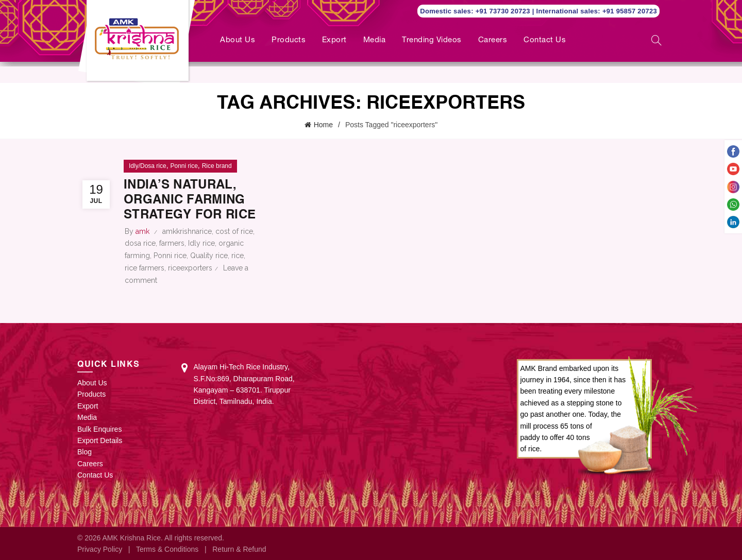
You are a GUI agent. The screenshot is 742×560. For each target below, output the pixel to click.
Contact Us (545, 40)
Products (289, 40)
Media (375, 40)
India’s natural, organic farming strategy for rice (190, 200)
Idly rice (201, 243)
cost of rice (234, 231)
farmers (172, 243)
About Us (238, 40)
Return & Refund (239, 549)
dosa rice (140, 243)
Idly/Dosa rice (148, 166)
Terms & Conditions (167, 549)
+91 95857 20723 (630, 11)
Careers (493, 40)
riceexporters (190, 268)
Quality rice (209, 256)
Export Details (100, 440)
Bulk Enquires (99, 429)
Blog (85, 452)
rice (238, 256)
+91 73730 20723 (504, 11)
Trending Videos (432, 40)
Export (334, 40)
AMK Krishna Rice (131, 538)
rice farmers (145, 268)
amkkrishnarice (187, 231)
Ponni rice (184, 166)
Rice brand (217, 166)
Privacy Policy (100, 549)
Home (323, 125)
